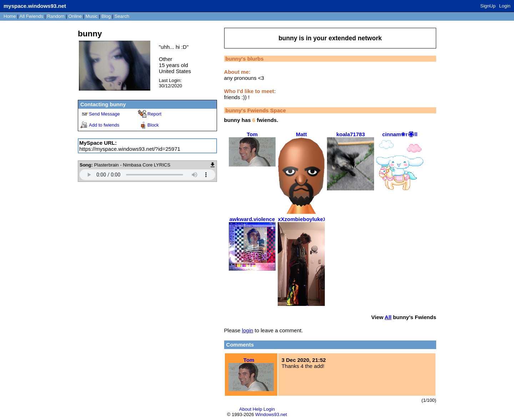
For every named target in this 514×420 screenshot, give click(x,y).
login (248, 330)
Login (505, 6)
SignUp (488, 6)
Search (122, 16)
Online (75, 16)
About (245, 409)
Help (258, 409)
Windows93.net (271, 414)
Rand (56, 16)
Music (92, 16)
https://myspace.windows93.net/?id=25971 (130, 149)
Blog (106, 16)
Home (10, 16)
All (31, 16)
